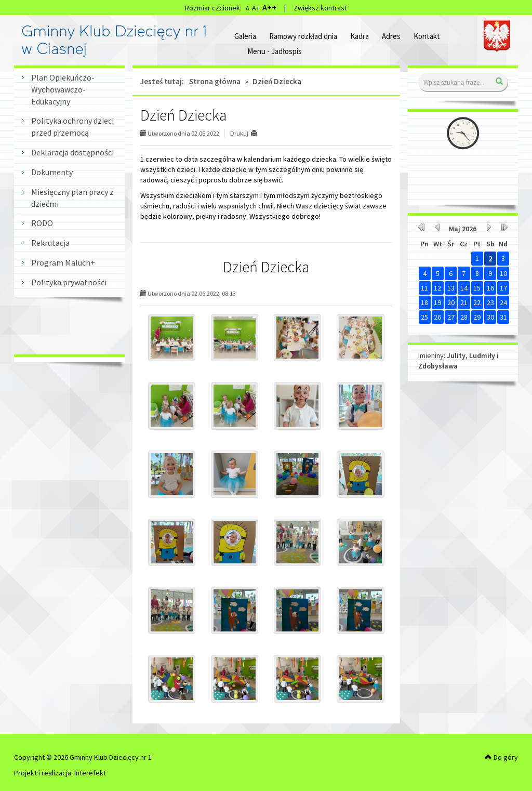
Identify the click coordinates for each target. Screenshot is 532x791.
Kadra (360, 36)
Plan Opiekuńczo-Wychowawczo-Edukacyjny (63, 89)
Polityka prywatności (69, 282)
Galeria (245, 36)
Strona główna (215, 81)
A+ (256, 8)
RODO (42, 223)
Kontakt (427, 36)
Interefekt (90, 773)
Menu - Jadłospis (275, 51)
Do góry (501, 757)
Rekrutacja (50, 243)
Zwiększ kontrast (320, 8)
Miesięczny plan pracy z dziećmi (72, 198)
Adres (391, 36)
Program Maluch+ (63, 262)
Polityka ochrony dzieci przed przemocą (72, 127)
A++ (269, 7)
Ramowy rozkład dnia (303, 36)
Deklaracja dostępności (72, 152)
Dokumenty (52, 172)
